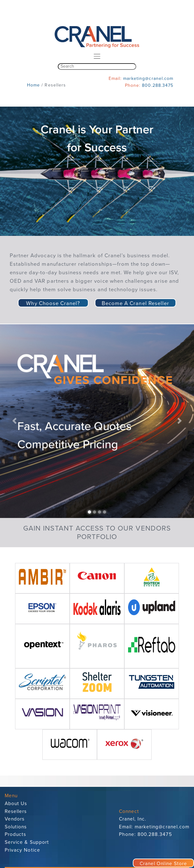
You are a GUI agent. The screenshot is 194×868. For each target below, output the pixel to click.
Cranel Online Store (163, 864)
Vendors (15, 819)
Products (15, 834)
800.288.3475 (158, 85)
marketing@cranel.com (148, 78)
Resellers (16, 811)
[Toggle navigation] (97, 56)
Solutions (16, 827)
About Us (16, 804)
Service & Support (27, 842)
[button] (15, 421)
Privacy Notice (22, 850)
